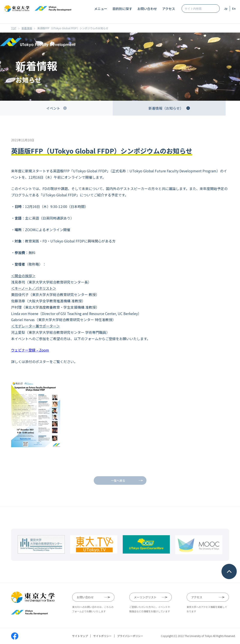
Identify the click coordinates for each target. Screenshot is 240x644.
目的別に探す (122, 9)
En (234, 8)
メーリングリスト (145, 597)
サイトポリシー (102, 636)
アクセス (169, 9)
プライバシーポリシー (130, 636)
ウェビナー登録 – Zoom (30, 350)
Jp (226, 8)
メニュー (101, 9)
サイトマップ (80, 636)
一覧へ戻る (118, 480)
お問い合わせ (147, 9)
